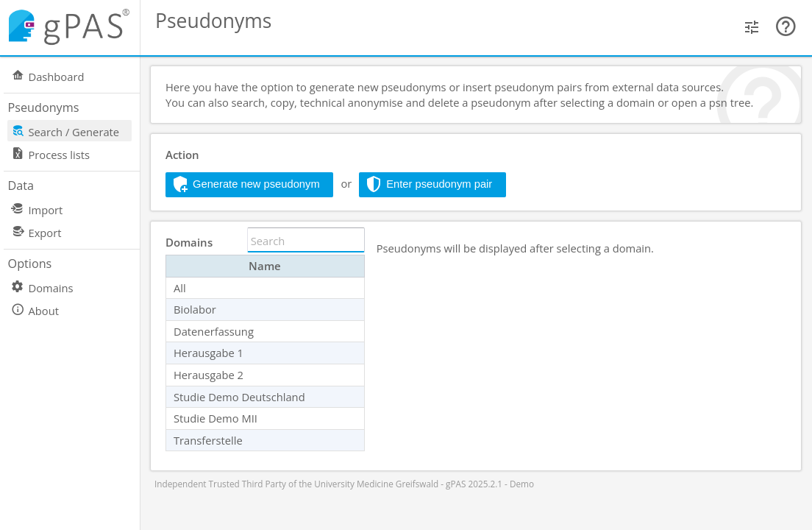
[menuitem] (77, 75)
